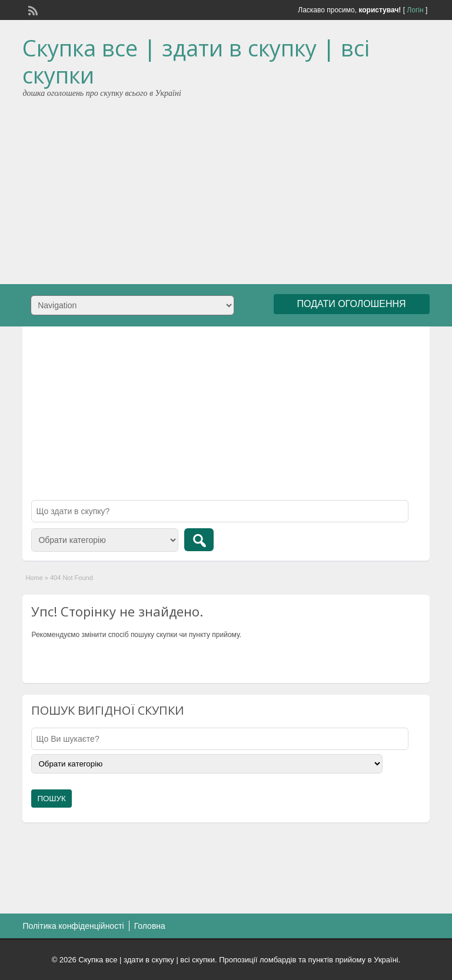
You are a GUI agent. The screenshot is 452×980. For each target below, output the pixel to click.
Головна (150, 926)
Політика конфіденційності (73, 926)
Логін (415, 10)
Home (34, 578)
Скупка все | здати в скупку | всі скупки (196, 61)
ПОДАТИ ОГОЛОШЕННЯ (352, 304)
